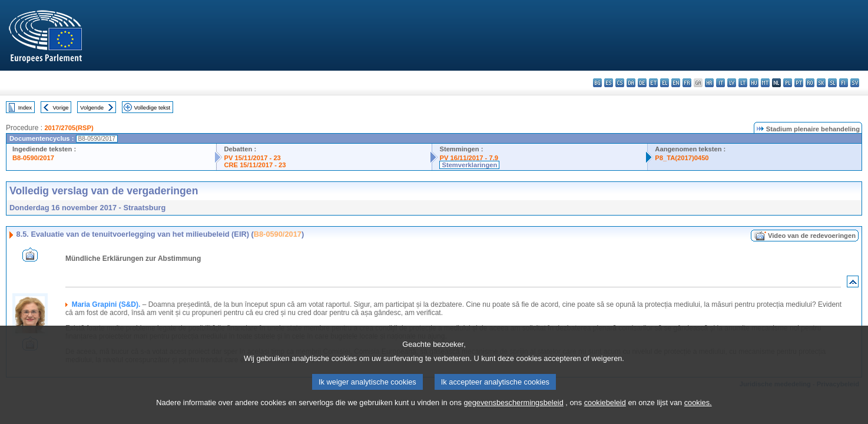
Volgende (92, 107)
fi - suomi (844, 83)
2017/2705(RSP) (69, 128)
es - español (609, 83)
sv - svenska (855, 83)
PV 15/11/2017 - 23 (252, 158)
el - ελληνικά (665, 83)
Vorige (61, 107)
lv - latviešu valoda (732, 83)
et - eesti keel (653, 83)
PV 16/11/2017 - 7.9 (469, 158)
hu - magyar (754, 83)
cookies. (698, 415)
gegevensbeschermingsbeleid (513, 415)
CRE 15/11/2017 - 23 (255, 165)
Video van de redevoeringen (812, 236)
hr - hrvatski (709, 83)
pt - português (799, 83)
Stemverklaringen (469, 165)
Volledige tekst (152, 107)
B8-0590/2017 (33, 158)
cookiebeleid (605, 415)
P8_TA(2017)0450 (682, 158)
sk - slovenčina (821, 83)
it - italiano (720, 83)
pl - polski (788, 83)
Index (25, 107)
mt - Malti (765, 83)
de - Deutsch (642, 83)
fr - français (687, 83)
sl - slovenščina (832, 83)
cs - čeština (620, 83)
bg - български (597, 83)
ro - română (810, 83)
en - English (676, 83)
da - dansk (631, 83)
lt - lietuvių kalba (743, 83)
